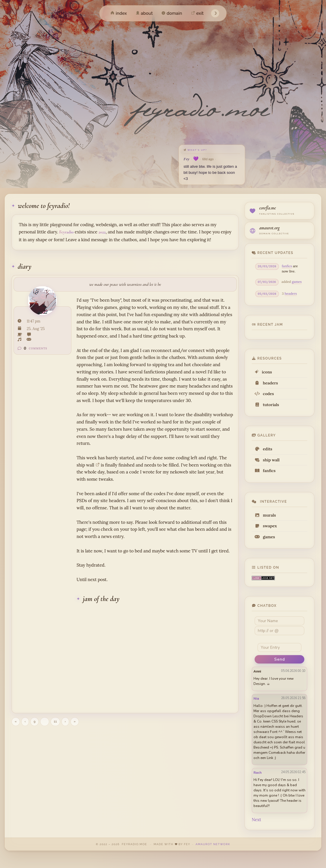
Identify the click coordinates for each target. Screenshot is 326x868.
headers (291, 293)
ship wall (267, 460)
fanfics (287, 266)
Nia (256, 699)
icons (263, 372)
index (118, 13)
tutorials (267, 405)
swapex (266, 526)
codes (264, 394)
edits (263, 449)
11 (55, 722)
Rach (258, 773)
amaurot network (213, 844)
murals (265, 515)
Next (256, 820)
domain (172, 13)
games (297, 282)
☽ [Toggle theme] (215, 13)
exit (197, 13)
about (144, 13)
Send (280, 659)
